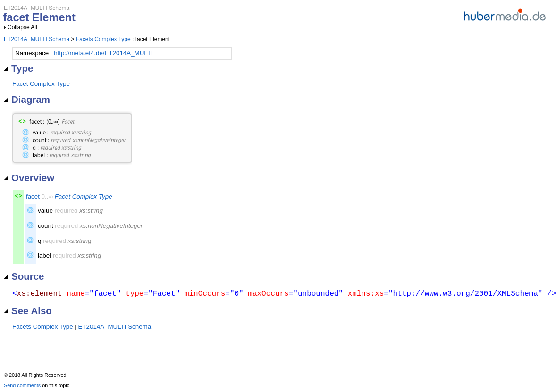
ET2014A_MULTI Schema (37, 39)
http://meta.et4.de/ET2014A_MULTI (103, 53)
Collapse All (22, 27)
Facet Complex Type (41, 84)
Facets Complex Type (103, 39)
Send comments (22, 385)
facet (33, 196)
